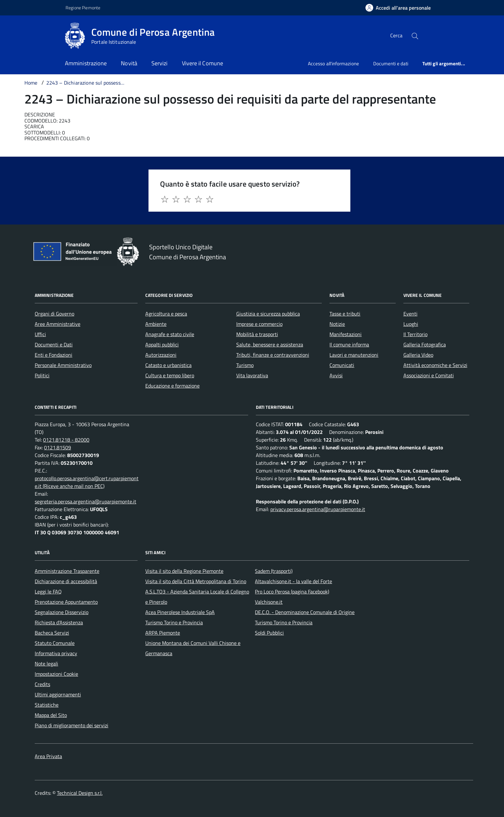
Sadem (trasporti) (274, 571)
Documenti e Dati (54, 344)
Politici (42, 375)
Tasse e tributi (345, 314)
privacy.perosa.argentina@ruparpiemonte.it (318, 509)
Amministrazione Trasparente (67, 571)
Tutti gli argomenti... (444, 64)
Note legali (46, 664)
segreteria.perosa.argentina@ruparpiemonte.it (85, 501)
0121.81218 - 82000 (66, 440)
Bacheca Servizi (52, 633)
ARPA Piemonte (163, 633)
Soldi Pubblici (269, 633)
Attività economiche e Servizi (435, 365)
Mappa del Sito (51, 715)
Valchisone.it (269, 602)
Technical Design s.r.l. (80, 793)
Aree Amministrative (58, 324)
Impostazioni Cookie (56, 674)
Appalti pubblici (162, 344)
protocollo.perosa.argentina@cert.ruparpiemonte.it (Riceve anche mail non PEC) (87, 482)
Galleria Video (418, 355)
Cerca (396, 35)
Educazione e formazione (172, 386)
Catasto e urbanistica (168, 365)
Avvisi (336, 375)
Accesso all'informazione (333, 64)
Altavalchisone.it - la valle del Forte (293, 581)
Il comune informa (349, 344)
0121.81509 (58, 447)
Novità (129, 63)
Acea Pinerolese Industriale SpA (180, 612)
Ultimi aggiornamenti (58, 694)
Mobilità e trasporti (257, 334)
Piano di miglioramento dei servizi (72, 725)
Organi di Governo (54, 314)
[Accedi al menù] (32, 35)
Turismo (245, 365)
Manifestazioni (346, 334)
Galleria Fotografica (425, 344)
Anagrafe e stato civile (170, 334)
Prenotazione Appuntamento (66, 602)
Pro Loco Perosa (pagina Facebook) (292, 592)
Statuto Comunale (55, 643)
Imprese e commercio (259, 324)
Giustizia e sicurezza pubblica (268, 314)
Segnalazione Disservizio (62, 612)
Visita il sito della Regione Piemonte (184, 571)
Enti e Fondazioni (54, 355)
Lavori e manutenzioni (354, 355)
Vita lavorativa (252, 375)
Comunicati (342, 365)
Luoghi (411, 324)
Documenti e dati (391, 64)
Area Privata (48, 756)
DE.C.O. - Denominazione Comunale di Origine (305, 612)
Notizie (337, 324)
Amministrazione (86, 63)
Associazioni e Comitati (429, 375)
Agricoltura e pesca (166, 314)
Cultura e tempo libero (170, 375)
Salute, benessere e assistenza (270, 344)
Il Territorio (415, 334)
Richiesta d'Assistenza (59, 622)
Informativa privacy (56, 653)
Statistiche (47, 705)
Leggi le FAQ (48, 592)
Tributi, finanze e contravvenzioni (273, 355)
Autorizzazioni (161, 355)
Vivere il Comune (203, 63)
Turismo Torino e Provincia (174, 622)
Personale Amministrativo (63, 365)
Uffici (40, 334)
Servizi (160, 63)
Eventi (410, 314)
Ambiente (156, 324)
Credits (42, 684)
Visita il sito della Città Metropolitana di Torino (196, 581)
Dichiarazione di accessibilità (66, 581)
